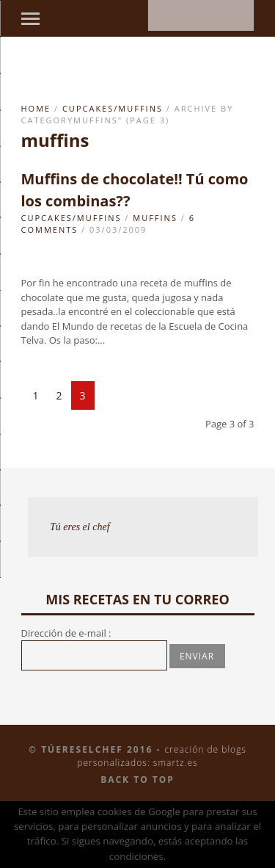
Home (36, 108)
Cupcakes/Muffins (113, 108)
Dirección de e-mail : (66, 633)
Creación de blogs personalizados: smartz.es (162, 756)
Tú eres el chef (80, 527)
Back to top (137, 780)
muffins (155, 218)
